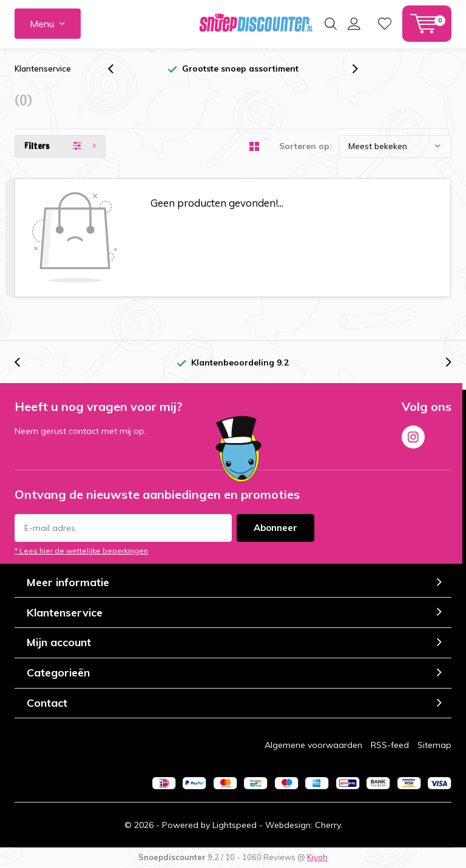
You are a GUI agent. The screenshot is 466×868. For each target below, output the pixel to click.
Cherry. (329, 825)
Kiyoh (317, 857)
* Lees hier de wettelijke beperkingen (81, 551)
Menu (42, 24)
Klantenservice (43, 68)
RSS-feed (390, 745)
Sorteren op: (306, 146)
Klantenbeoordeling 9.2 (240, 362)
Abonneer (275, 528)
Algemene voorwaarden (313, 745)
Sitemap (434, 745)
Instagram (413, 435)
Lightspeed (235, 825)
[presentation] (117, 69)
